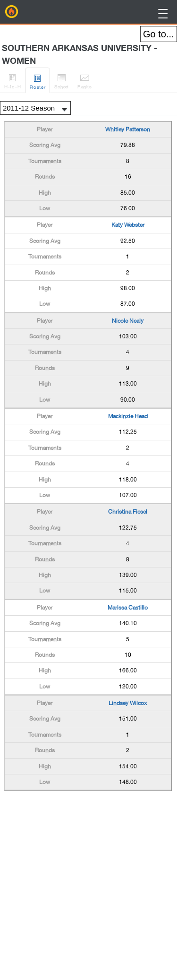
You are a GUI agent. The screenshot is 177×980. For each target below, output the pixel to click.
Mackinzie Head (128, 416)
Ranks (85, 80)
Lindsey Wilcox (128, 703)
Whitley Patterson (128, 129)
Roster (38, 80)
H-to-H (13, 80)
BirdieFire (12, 12)
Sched (62, 80)
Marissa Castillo (128, 608)
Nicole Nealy (128, 321)
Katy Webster (128, 225)
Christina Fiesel (128, 512)
